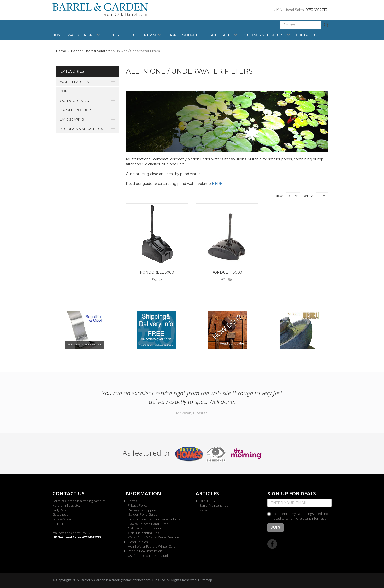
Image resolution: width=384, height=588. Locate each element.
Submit (326, 25)
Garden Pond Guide (143, 514)
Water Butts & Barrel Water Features (154, 537)
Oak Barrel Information (144, 528)
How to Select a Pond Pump (148, 524)
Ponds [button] (113, 35)
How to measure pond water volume (154, 519)
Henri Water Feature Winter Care (152, 546)
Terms (132, 501)
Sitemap (206, 580)
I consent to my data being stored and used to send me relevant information (301, 516)
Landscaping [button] (221, 35)
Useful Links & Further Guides (150, 556)
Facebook (272, 544)
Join (276, 527)
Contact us (306, 35)
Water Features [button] (82, 35)
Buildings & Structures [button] (264, 35)
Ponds (76, 51)
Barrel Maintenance (214, 505)
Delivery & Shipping (142, 510)
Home (58, 35)
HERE (217, 184)
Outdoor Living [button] (143, 35)
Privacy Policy (138, 505)
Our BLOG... (208, 501)
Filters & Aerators (97, 51)
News (203, 510)
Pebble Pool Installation (145, 551)
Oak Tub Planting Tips (143, 533)
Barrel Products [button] (183, 35)
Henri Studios (138, 542)
